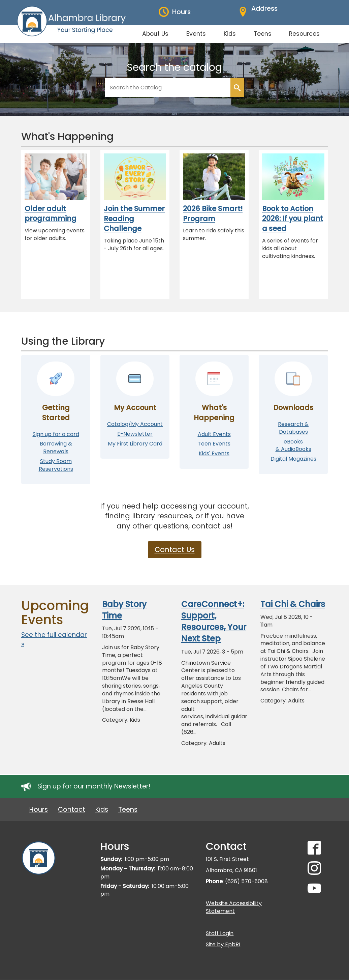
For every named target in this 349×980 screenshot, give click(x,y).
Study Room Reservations (56, 465)
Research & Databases (293, 428)
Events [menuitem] (196, 34)
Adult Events (214, 434)
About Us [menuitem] (155, 34)
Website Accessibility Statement (234, 907)
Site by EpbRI (223, 944)
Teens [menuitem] (263, 34)
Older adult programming (51, 214)
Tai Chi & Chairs (293, 604)
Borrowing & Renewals (56, 448)
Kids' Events (214, 453)
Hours (39, 810)
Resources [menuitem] (304, 34)
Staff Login (220, 933)
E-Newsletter (135, 434)
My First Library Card (135, 444)
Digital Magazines (293, 459)
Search (237, 88)
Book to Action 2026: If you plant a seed (293, 219)
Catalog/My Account (135, 424)
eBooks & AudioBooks (293, 445)
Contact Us (175, 550)
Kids (102, 810)
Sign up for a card (56, 434)
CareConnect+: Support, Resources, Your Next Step (214, 622)
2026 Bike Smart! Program (213, 214)
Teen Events (214, 444)
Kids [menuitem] (230, 34)
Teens (128, 810)
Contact (72, 810)
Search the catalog (174, 67)
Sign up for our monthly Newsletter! (94, 786)
